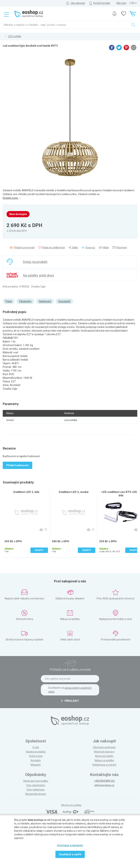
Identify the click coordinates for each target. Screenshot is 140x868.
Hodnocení (45, 301)
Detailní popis (12, 198)
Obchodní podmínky (104, 747)
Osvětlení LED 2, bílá (26, 492)
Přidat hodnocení (17, 465)
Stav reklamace (36, 790)
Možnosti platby (104, 756)
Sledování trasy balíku (36, 781)
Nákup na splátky (104, 760)
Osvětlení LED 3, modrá (74, 492)
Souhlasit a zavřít (70, 854)
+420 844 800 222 (104, 781)
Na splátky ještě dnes (39, 275)
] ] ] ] (133, 3)
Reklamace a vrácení (104, 765)
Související (64, 301)
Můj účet (121, 3)
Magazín (36, 765)
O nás (36, 747)
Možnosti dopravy (104, 752)
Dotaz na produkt (35, 262)
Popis (9, 301)
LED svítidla (15, 36)
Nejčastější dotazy (36, 794)
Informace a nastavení (70, 845)
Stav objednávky (36, 785)
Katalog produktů (36, 752)
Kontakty (36, 760)
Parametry (25, 301)
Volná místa (36, 756)
